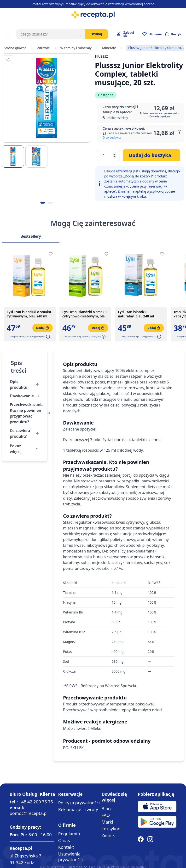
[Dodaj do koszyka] (151, 155)
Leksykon (111, 829)
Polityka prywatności (79, 803)
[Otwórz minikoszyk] (173, 34)
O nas (64, 840)
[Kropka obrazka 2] (50, 203)
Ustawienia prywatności (70, 857)
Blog (106, 808)
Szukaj (97, 34)
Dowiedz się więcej (160, 116)
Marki (107, 822)
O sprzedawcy (112, 137)
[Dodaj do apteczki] (8, 60)
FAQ (106, 815)
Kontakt (66, 847)
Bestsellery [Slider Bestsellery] (31, 236)
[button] (47, 337)
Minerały (109, 48)
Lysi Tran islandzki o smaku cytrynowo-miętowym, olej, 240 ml (84, 314)
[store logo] (93, 15)
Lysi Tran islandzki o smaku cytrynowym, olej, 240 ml (29, 314)
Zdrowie (44, 48)
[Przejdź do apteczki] (152, 34)
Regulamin (69, 834)
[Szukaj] (79, 34)
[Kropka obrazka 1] (43, 203)
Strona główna (15, 48)
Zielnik (108, 835)
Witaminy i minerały (76, 48)
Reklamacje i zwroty (78, 809)
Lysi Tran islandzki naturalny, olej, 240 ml (136, 314)
